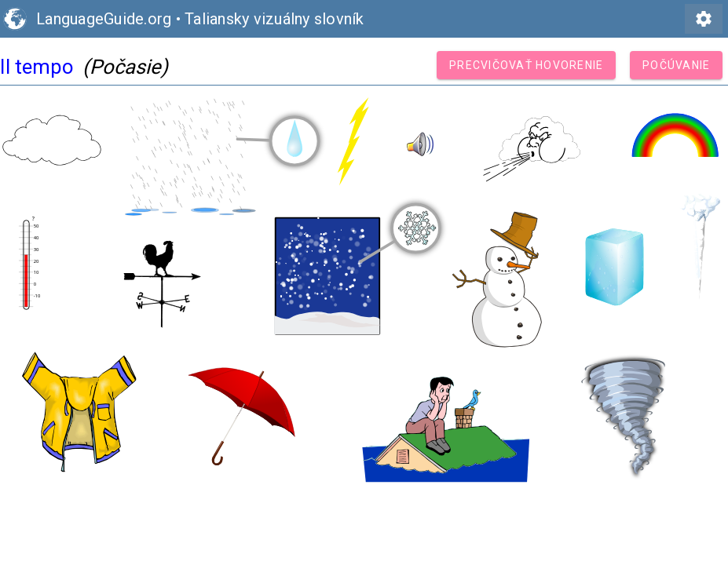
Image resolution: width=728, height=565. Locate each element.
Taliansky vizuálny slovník (274, 19)
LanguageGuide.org (104, 19)
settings (704, 19)
